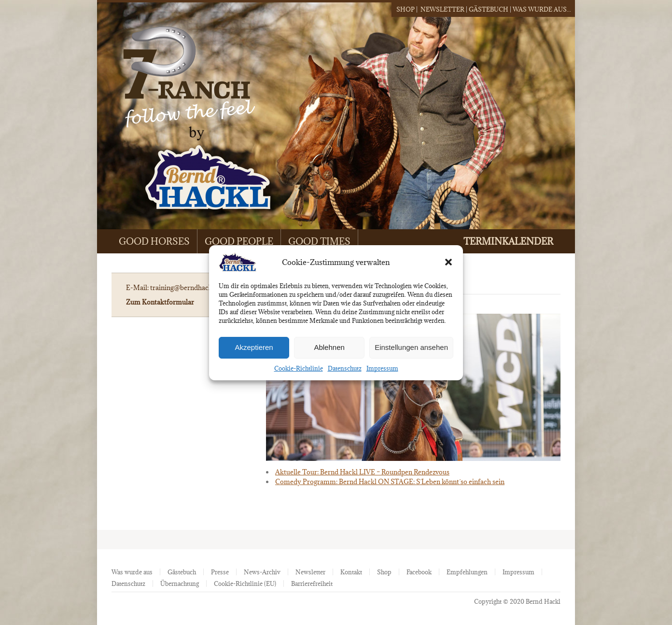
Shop (406, 9)
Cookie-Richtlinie (299, 368)
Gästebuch (489, 9)
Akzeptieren (254, 347)
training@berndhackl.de (187, 288)
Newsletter (442, 9)
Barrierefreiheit (312, 583)
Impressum (382, 368)
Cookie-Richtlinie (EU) (245, 583)
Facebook (419, 572)
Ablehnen (329, 347)
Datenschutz (345, 368)
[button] (448, 262)
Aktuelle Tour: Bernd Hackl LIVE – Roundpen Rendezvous (362, 472)
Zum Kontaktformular (160, 302)
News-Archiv (262, 572)
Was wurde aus (132, 572)
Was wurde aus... (542, 9)
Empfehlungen (467, 572)
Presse (220, 572)
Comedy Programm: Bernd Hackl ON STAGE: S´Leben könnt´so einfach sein (390, 482)
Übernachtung (180, 583)
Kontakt (351, 572)
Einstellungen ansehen (411, 347)
